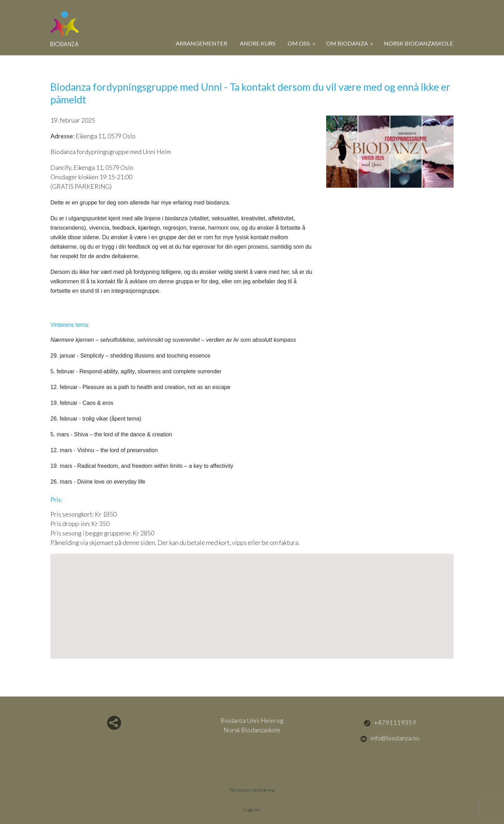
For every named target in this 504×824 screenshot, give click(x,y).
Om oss (299, 43)
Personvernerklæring (252, 790)
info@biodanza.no (390, 738)
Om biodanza (348, 43)
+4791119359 (390, 722)
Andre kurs (258, 43)
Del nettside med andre (114, 723)
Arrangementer (201, 43)
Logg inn (252, 809)
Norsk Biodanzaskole (419, 43)
